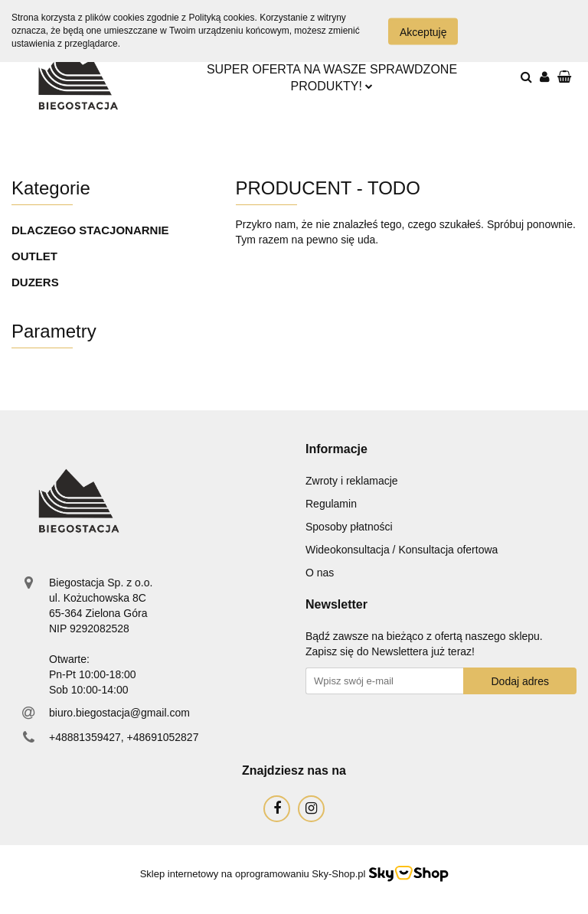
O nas (320, 573)
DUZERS (35, 282)
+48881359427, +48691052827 (124, 737)
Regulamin (331, 504)
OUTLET (34, 256)
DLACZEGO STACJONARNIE (90, 230)
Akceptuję (423, 31)
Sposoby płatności (349, 527)
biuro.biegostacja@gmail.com (119, 713)
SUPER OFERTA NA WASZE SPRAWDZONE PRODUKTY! (332, 78)
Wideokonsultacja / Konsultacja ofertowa (402, 550)
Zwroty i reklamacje (352, 481)
